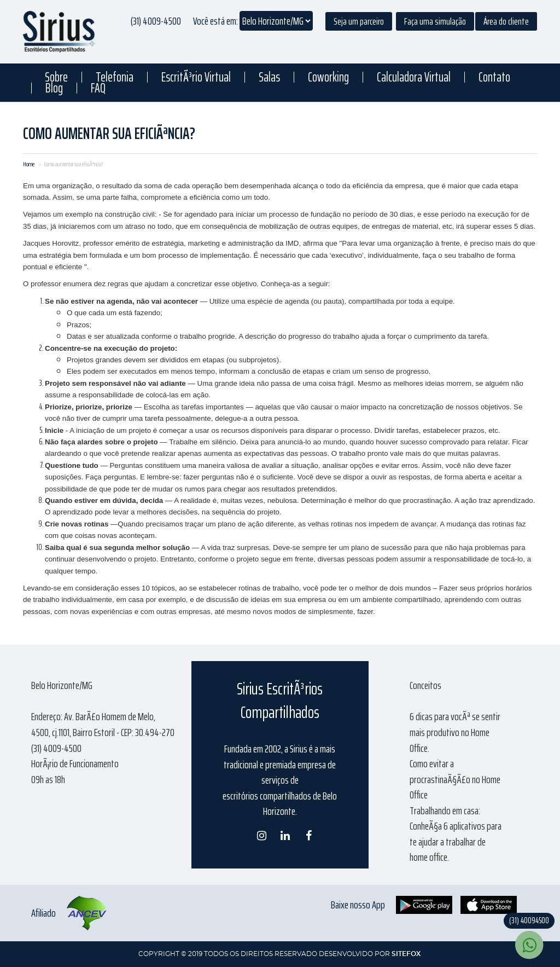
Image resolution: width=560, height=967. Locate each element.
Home (29, 164)
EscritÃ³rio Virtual (196, 77)
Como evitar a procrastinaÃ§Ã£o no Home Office (455, 779)
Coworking (328, 77)
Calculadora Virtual (414, 77)
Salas (269, 77)
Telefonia (115, 77)
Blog (54, 88)
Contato (494, 77)
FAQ (98, 88)
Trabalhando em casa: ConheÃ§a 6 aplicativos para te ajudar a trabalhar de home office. (456, 834)
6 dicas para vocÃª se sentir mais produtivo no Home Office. (455, 732)
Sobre (56, 77)
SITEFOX (406, 954)
